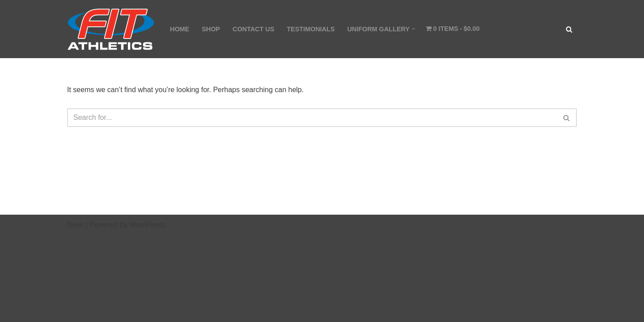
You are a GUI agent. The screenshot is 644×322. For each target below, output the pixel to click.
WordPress (147, 225)
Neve (75, 225)
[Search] (569, 29)
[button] (413, 29)
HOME (180, 29)
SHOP (211, 29)
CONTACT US (253, 29)
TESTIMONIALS (311, 29)
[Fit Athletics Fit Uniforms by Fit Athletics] (111, 29)
